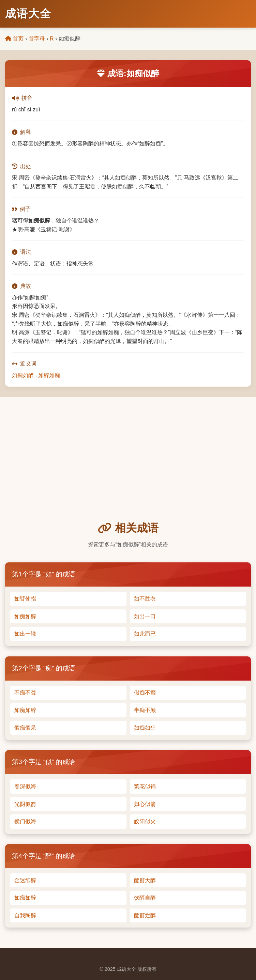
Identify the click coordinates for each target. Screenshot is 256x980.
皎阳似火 (145, 821)
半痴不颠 (145, 710)
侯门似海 (25, 821)
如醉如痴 (49, 375)
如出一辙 (25, 634)
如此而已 (145, 634)
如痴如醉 (23, 375)
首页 (14, 39)
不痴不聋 (25, 693)
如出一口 (145, 616)
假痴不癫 (145, 693)
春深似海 (25, 786)
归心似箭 (145, 804)
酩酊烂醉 (145, 915)
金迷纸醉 (25, 880)
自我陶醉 (25, 915)
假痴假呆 (25, 728)
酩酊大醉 (145, 880)
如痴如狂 (145, 728)
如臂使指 (25, 599)
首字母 (37, 39)
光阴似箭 (25, 804)
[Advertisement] (128, 468)
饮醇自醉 (145, 898)
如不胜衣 (145, 599)
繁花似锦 (145, 786)
